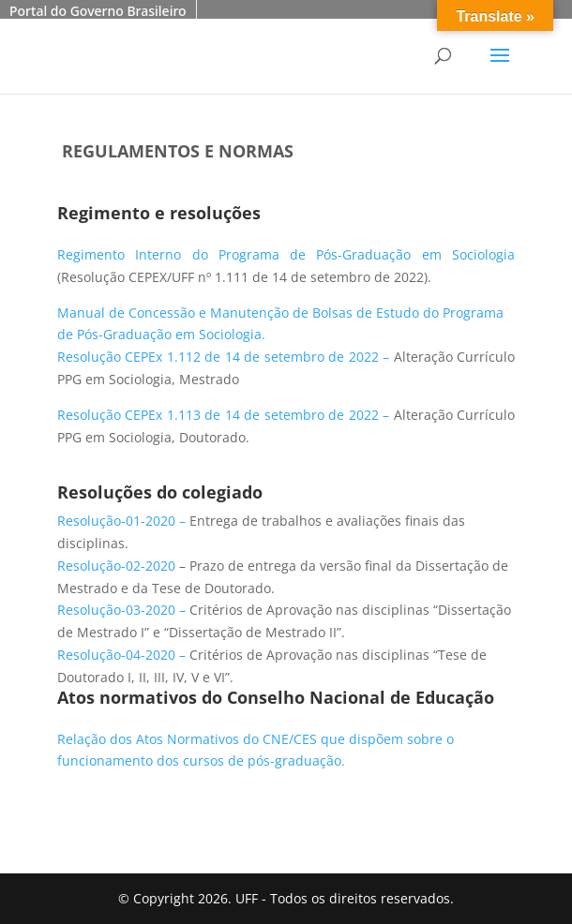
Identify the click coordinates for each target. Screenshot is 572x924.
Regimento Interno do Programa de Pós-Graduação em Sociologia (286, 254)
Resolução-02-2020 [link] (116, 566)
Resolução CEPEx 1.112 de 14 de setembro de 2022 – (226, 357)
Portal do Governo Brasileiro (98, 11)
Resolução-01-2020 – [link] (123, 521)
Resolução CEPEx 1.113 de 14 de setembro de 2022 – (226, 415)
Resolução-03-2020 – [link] (123, 610)
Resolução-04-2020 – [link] (123, 655)
